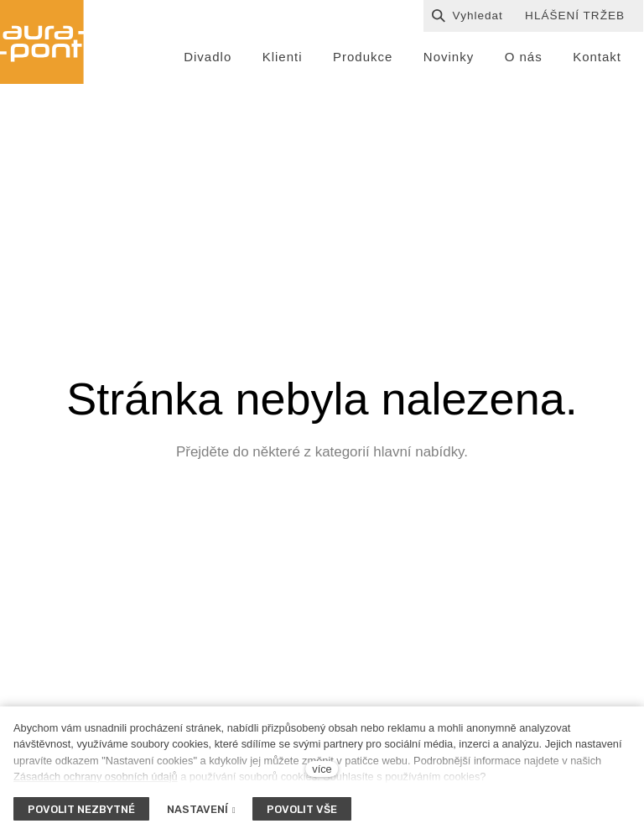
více (322, 769)
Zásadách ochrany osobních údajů (96, 777)
